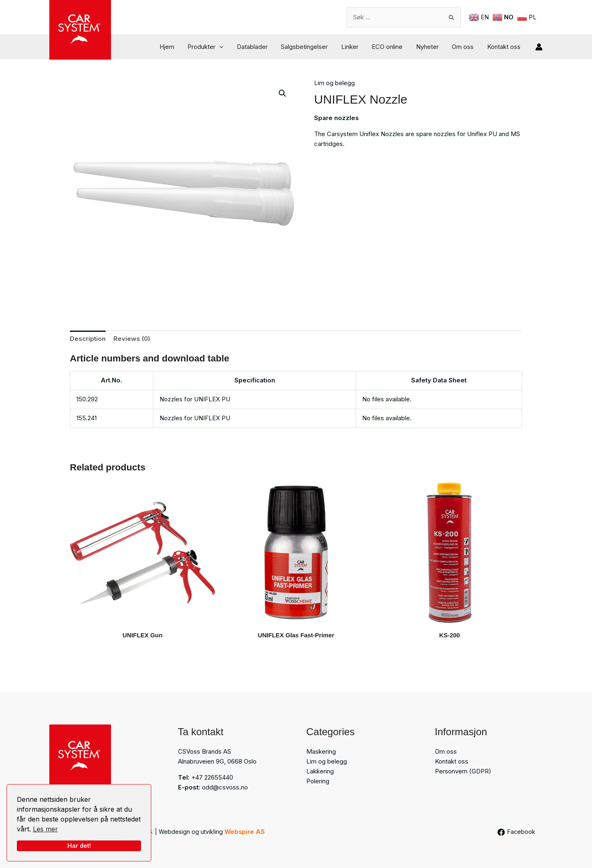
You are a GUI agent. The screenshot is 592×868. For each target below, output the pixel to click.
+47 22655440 (212, 777)
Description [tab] (88, 339)
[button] (227, 47)
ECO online (391, 47)
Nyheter (430, 47)
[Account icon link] (539, 47)
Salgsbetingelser (310, 47)
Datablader (259, 47)
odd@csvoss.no (225, 787)
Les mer (45, 829)
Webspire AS (245, 832)
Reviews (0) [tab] (132, 339)
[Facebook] (516, 832)
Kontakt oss (504, 47)
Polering (318, 781)
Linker (354, 47)
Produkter (213, 47)
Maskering (321, 751)
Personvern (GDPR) (463, 771)
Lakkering (320, 771)
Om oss (464, 47)
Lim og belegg (334, 83)
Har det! (79, 846)
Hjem (176, 47)
